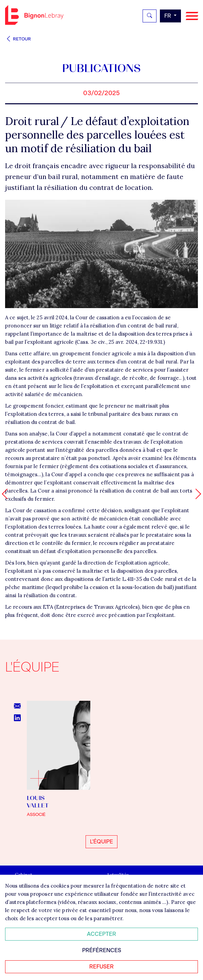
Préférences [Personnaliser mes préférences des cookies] (102, 950)
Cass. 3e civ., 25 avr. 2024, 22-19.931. (120, 342)
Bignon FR (34, 15)
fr (168, 16)
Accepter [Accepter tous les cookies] (101, 934)
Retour (18, 39)
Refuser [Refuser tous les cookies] (101, 967)
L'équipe (101, 842)
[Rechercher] (150, 16)
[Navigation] (192, 16)
